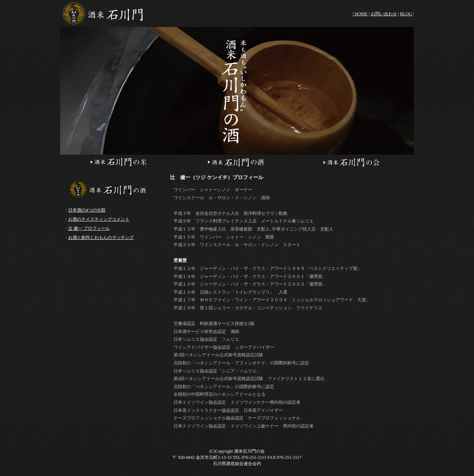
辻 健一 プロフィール (89, 228)
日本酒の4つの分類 (87, 210)
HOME (361, 14)
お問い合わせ (384, 14)
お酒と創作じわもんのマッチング (101, 237)
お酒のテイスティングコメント (99, 219)
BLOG (406, 14)
